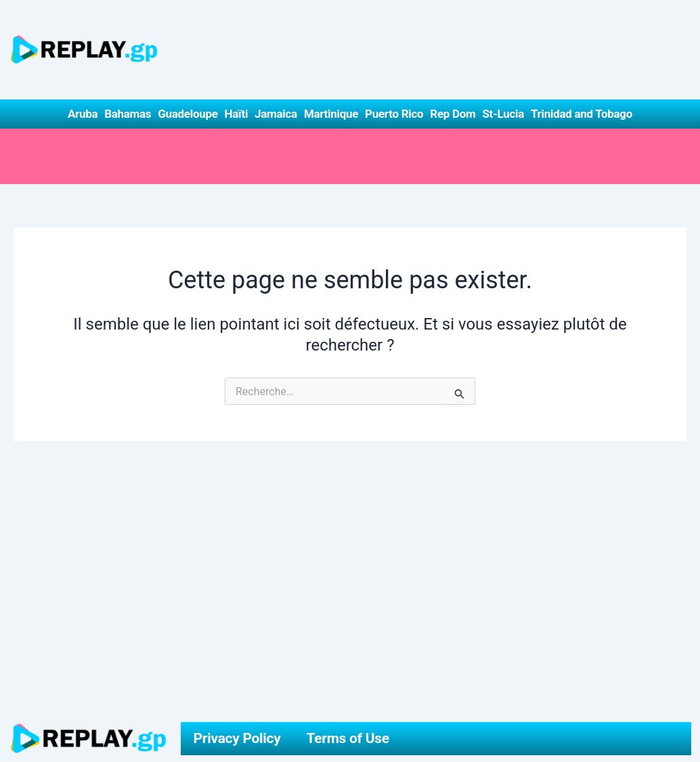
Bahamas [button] (128, 114)
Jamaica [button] (276, 114)
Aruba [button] (83, 114)
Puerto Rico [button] (394, 114)
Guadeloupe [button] (188, 114)
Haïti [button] (237, 114)
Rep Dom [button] (453, 114)
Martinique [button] (331, 114)
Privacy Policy (237, 738)
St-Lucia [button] (503, 114)
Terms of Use (348, 738)
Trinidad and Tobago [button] (582, 114)
